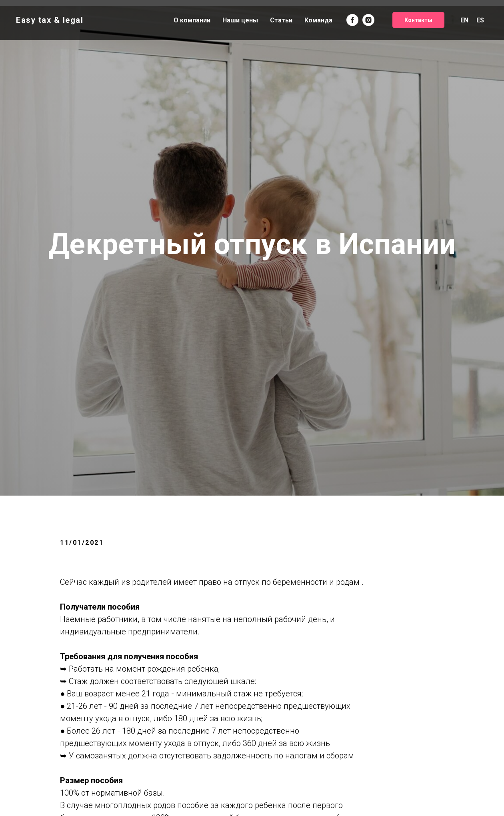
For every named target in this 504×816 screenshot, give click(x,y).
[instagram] (368, 20)
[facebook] (352, 20)
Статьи (281, 20)
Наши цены (240, 20)
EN (464, 20)
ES (480, 20)
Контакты (418, 20)
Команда (318, 20)
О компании (192, 20)
